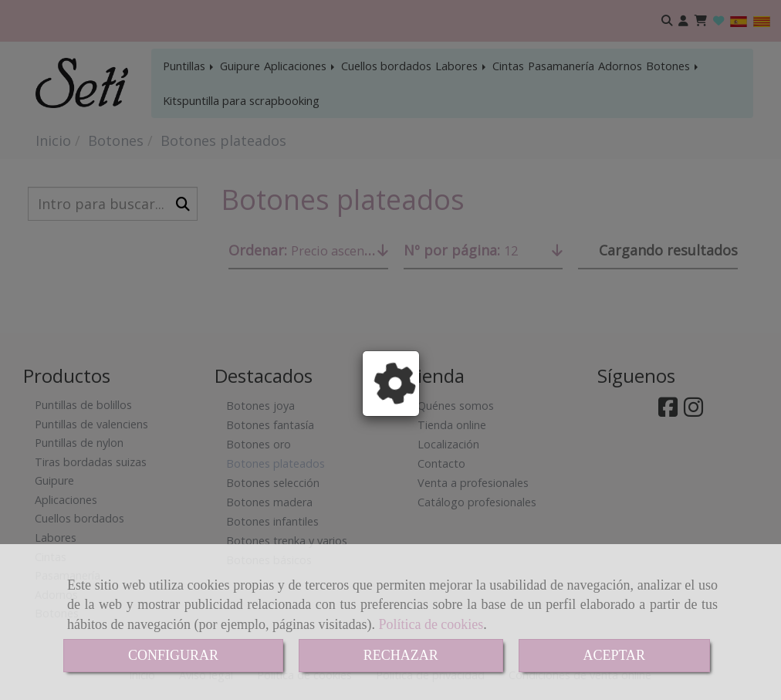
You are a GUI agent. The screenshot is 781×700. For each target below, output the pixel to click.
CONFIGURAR (173, 655)
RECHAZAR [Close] (401, 655)
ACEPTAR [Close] (615, 655)
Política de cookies (431, 624)
